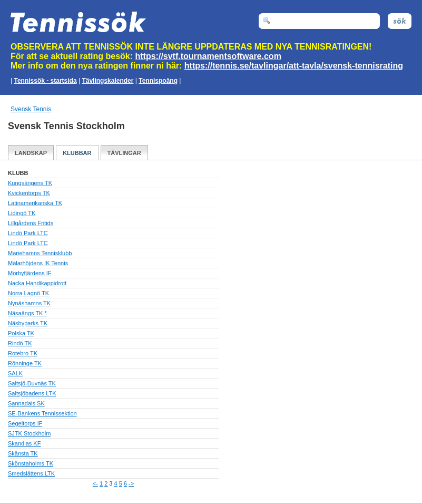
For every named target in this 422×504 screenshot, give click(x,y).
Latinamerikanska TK (35, 203)
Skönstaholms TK (31, 463)
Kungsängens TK (30, 183)
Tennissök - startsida (45, 81)
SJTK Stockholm (29, 433)
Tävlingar (124, 153)
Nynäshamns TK (29, 303)
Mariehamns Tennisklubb (40, 253)
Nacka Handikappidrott (37, 283)
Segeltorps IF (25, 423)
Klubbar (77, 153)
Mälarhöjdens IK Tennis (38, 263)
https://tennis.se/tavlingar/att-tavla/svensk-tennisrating (294, 66)
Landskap (31, 153)
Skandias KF (24, 443)
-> (131, 483)
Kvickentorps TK (29, 193)
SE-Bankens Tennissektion (42, 413)
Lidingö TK (22, 213)
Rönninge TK (25, 363)
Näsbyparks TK (28, 323)
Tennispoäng (158, 81)
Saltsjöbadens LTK (32, 393)
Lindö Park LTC (28, 233)
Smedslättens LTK (31, 473)
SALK (15, 373)
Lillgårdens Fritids (31, 223)
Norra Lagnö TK (28, 293)
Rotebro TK (23, 353)
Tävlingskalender (107, 81)
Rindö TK (20, 343)
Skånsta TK (23, 453)
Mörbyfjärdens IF (30, 273)
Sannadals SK (26, 403)
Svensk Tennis (31, 109)
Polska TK (21, 333)
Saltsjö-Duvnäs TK (32, 383)
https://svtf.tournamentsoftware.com (208, 56)
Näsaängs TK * (27, 313)
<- (95, 483)
